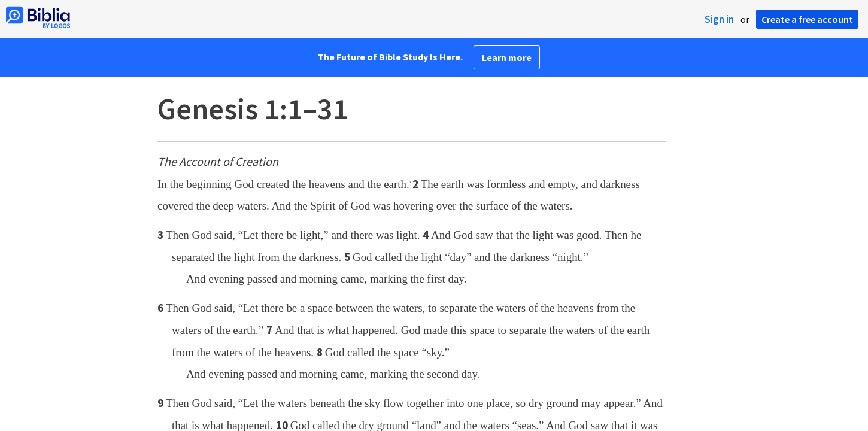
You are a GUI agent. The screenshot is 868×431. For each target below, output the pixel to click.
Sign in (719, 19)
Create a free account (807, 19)
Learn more (507, 57)
